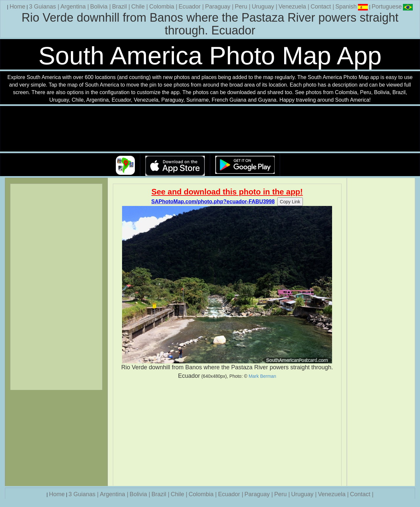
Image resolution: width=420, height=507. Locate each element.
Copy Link (290, 202)
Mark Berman (262, 376)
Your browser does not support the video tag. (210, 129)
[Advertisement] (227, 433)
